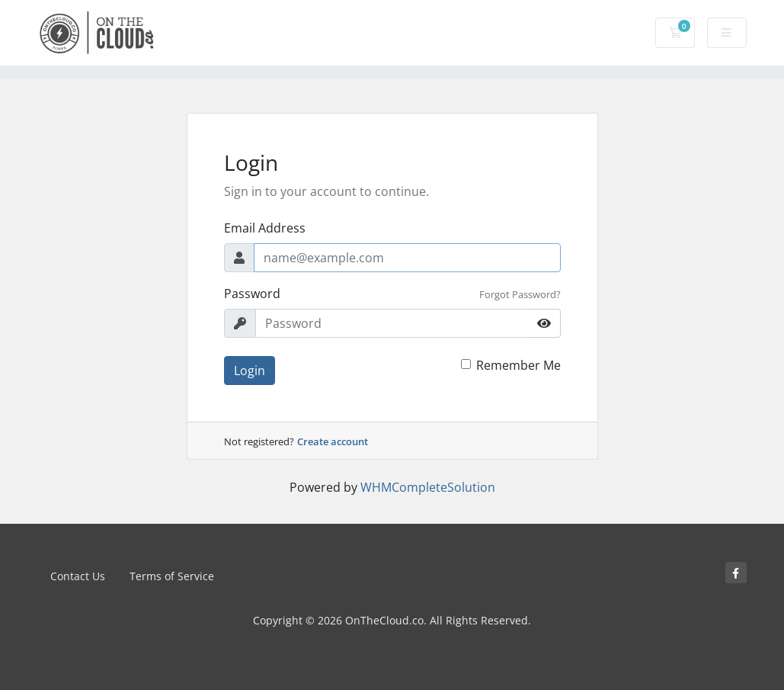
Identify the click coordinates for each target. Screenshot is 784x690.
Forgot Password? (520, 294)
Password (252, 294)
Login (250, 371)
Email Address (265, 228)
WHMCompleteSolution (428, 487)
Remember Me (518, 365)
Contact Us (78, 576)
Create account (333, 441)
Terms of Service (172, 576)
